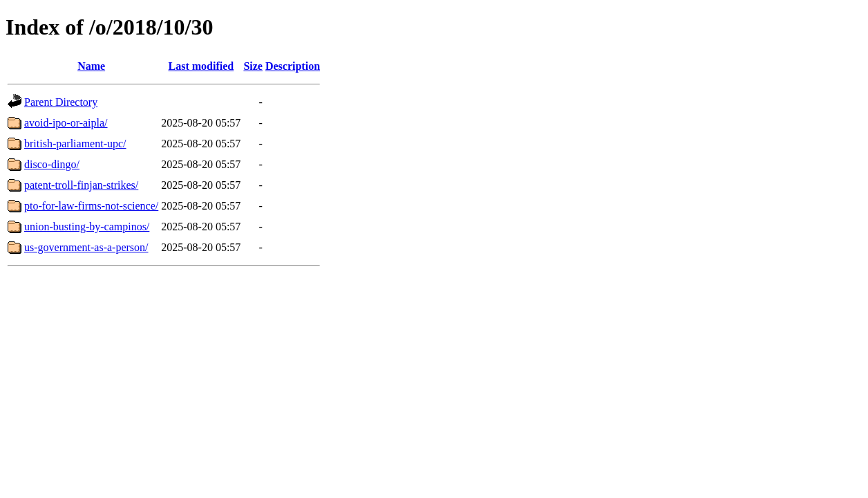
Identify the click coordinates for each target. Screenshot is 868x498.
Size (253, 66)
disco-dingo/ (52, 164)
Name (91, 66)
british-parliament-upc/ (75, 144)
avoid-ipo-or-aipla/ (66, 123)
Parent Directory (61, 102)
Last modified (201, 66)
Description (293, 66)
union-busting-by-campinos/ (87, 227)
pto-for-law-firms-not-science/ (91, 206)
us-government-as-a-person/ (86, 247)
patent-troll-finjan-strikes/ (81, 185)
